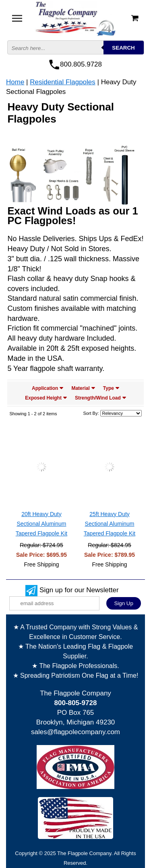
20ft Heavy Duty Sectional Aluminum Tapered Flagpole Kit (41, 524)
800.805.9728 (81, 64)
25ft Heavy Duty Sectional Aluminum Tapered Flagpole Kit (110, 524)
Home (15, 82)
